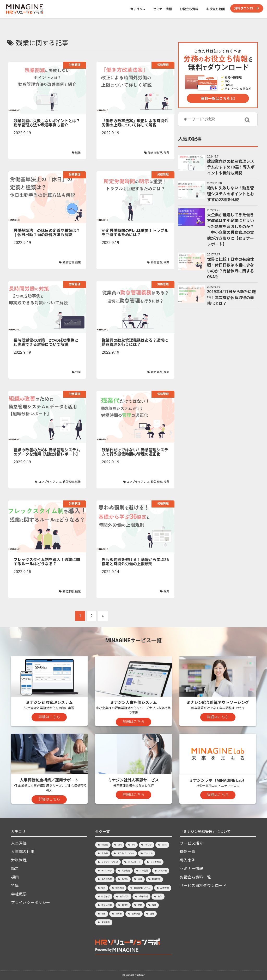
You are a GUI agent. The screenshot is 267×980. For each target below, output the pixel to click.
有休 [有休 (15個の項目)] (160, 897)
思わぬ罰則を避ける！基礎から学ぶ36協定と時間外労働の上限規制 (135, 562)
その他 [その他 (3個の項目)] (105, 853)
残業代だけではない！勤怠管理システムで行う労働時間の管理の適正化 (135, 452)
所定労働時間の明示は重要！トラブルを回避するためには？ (135, 233)
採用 (15, 877)
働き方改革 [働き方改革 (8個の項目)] (107, 879)
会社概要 (19, 894)
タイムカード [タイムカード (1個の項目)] (134, 862)
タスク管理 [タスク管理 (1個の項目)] (156, 862)
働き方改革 (155, 153)
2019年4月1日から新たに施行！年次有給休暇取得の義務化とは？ (231, 298)
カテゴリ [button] (138, 9)
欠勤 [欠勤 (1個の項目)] (140, 905)
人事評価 (19, 843)
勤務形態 (68, 591)
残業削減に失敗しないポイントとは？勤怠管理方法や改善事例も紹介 (47, 123)
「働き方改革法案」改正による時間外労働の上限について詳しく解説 (135, 123)
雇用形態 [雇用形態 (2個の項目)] (106, 922)
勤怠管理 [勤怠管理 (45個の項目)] (120, 888)
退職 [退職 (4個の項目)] (152, 914)
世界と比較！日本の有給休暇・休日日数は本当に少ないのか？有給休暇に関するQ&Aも (230, 268)
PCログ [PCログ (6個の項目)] (148, 845)
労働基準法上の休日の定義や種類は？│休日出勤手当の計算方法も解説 (47, 233)
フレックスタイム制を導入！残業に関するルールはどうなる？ (47, 562)
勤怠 (15, 869)
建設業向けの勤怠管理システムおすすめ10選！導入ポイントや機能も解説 (231, 167)
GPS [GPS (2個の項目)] (120, 845)
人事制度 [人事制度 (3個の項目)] (126, 871)
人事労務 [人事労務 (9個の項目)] (144, 871)
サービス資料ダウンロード (203, 886)
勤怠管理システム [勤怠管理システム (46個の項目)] (142, 888)
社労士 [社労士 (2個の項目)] (119, 914)
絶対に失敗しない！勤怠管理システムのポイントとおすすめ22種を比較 (230, 194)
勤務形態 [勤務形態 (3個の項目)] (156, 879)
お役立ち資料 (189, 9)
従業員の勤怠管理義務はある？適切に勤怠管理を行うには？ (135, 343)
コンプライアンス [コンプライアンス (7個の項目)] (110, 862)
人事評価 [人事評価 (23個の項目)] (162, 871)
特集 (15, 886)
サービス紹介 (191, 843)
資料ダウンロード (247, 8)
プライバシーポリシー (31, 903)
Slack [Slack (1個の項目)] (164, 845)
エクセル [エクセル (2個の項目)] (148, 853)
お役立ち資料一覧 (195, 877)
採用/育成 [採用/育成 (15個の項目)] (143, 897)
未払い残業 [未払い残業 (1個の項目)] (107, 905)
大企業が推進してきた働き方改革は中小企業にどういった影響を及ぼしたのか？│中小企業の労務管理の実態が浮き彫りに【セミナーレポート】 (230, 230)
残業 (78, 153)
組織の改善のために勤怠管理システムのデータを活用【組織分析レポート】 (47, 452)
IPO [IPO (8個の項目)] (133, 845)
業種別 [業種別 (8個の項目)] (125, 905)
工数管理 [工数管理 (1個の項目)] (165, 888)
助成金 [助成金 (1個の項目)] (125, 879)
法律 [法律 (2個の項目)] (104, 914)
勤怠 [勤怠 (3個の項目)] (104, 888)
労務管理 (75, 65)
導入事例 (187, 860)
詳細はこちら (49, 717)
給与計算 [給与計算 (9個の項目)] (136, 914)
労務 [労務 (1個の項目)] (140, 879)
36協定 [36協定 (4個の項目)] (105, 845)
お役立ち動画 (216, 9)
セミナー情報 (162, 9)
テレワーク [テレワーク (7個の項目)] (107, 871)
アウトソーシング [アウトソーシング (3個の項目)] (126, 853)
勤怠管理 (68, 262)
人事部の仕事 (23, 852)
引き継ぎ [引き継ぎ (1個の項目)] (106, 897)
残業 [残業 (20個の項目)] (154, 905)
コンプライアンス (50, 482)
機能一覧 (187, 852)
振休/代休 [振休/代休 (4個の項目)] (124, 897)
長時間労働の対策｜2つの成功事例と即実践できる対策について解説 (46, 343)
